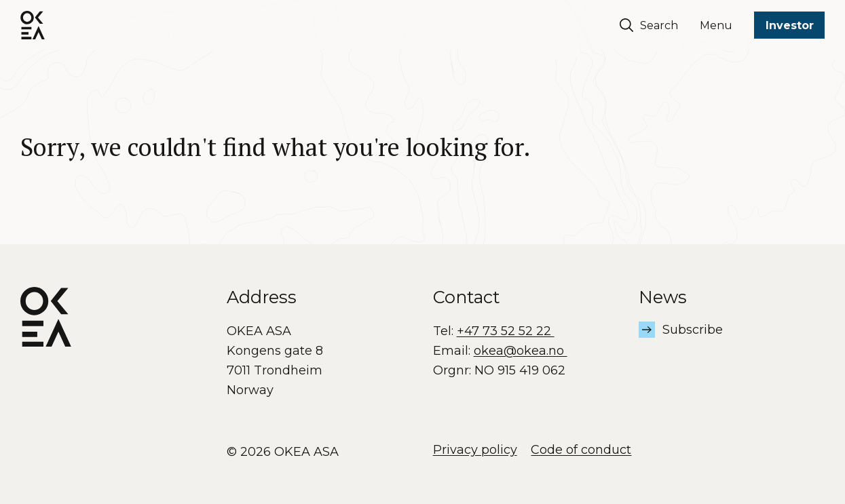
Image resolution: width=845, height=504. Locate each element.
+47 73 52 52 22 (506, 331)
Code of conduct (581, 450)
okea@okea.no (521, 351)
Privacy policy (475, 450)
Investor (790, 25)
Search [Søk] (649, 25)
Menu (716, 25)
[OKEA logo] (33, 25)
